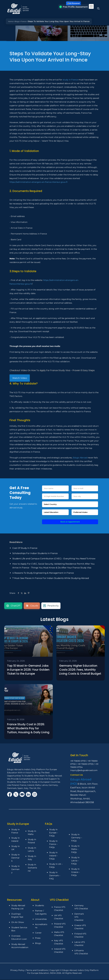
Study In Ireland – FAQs (53, 856)
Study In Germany (15, 870)
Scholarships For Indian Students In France (35, 553)
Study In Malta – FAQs (75, 850)
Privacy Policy (18, 971)
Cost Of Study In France (25, 548)
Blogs (18, 21)
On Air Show (18, 923)
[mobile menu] (91, 6)
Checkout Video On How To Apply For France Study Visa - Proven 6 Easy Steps (52, 370)
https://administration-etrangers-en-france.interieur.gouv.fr (39, 182)
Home (11, 21)
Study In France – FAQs (53, 845)
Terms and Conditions (37, 971)
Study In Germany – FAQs (77, 838)
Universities (41, 920)
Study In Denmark (15, 859)
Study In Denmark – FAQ (55, 876)
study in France (70, 80)
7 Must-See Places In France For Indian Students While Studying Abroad (51, 578)
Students (40, 906)
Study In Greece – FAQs (76, 873)
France (26, 21)
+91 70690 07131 (78, 762)
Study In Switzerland (32, 869)
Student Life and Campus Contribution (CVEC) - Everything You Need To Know (54, 559)
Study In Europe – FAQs (54, 833)
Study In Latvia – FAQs (75, 861)
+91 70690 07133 (85, 765)
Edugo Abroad (80, 458)
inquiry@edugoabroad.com (84, 771)
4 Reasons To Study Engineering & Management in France (43, 573)
